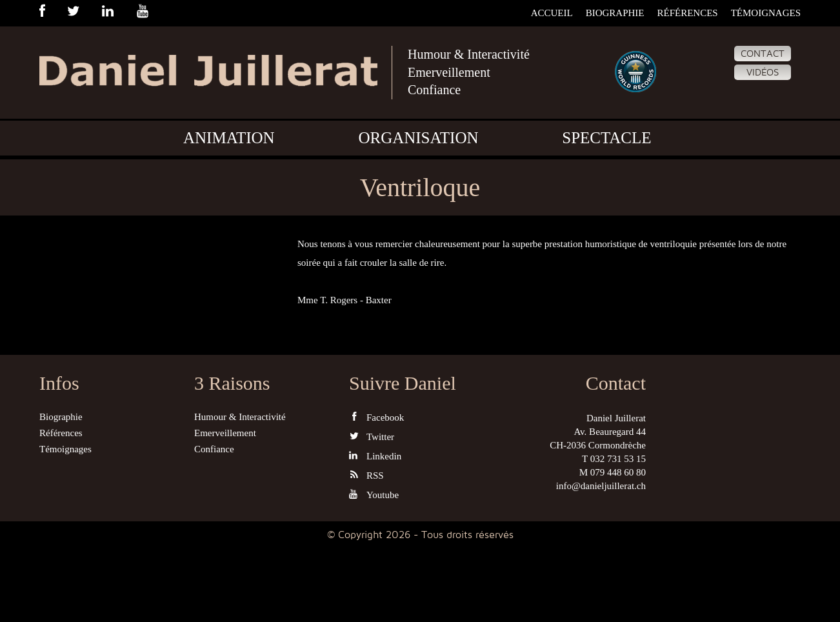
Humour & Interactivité (469, 54)
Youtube (374, 495)
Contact (763, 54)
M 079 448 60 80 (613, 472)
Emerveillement (449, 72)
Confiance (434, 90)
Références (687, 13)
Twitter (372, 436)
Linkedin (375, 456)
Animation (229, 138)
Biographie (615, 13)
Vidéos (763, 72)
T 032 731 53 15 (614, 459)
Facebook (376, 417)
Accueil (552, 13)
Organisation (418, 138)
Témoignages (766, 13)
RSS (366, 475)
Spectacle (606, 138)
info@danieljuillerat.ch (601, 486)
